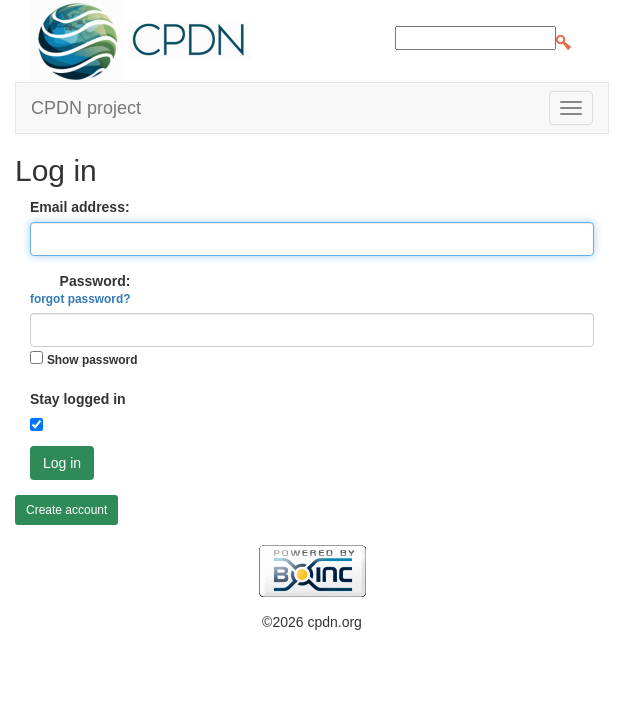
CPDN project (86, 108)
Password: (80, 289)
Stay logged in (78, 399)
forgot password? (80, 299)
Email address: (80, 207)
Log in (62, 463)
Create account (66, 510)
